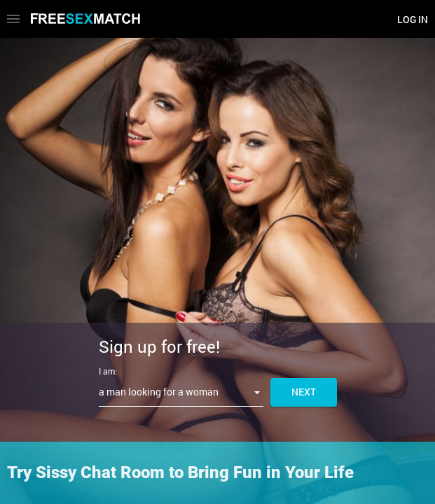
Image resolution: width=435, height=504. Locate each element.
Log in (413, 19)
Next (304, 392)
